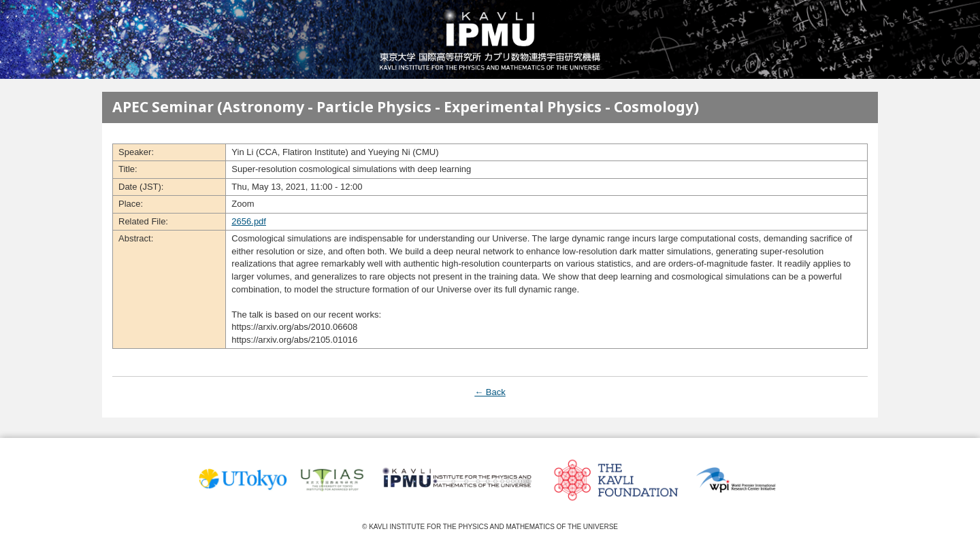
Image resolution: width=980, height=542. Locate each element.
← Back (490, 392)
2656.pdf (249, 221)
